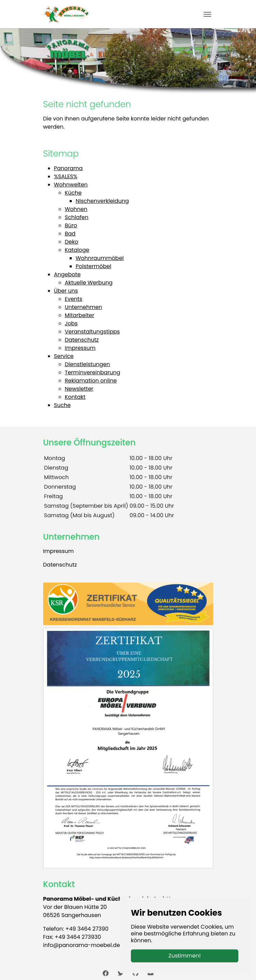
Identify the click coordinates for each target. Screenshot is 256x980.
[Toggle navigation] (207, 14)
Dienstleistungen (88, 364)
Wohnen (76, 209)
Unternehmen (84, 307)
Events (74, 299)
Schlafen (77, 217)
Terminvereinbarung (93, 372)
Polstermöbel (94, 266)
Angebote (67, 274)
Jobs (71, 323)
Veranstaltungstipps (92, 332)
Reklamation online (91, 381)
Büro (71, 225)
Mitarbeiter (80, 315)
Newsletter (79, 389)
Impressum (80, 348)
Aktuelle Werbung (89, 283)
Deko (72, 242)
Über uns (66, 291)
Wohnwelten (71, 185)
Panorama (69, 168)
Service (64, 356)
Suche (63, 405)
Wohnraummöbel (100, 258)
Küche (73, 193)
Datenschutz (82, 340)
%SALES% (66, 176)
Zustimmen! (185, 956)
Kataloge (77, 250)
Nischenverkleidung (103, 201)
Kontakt (75, 397)
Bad (70, 234)
